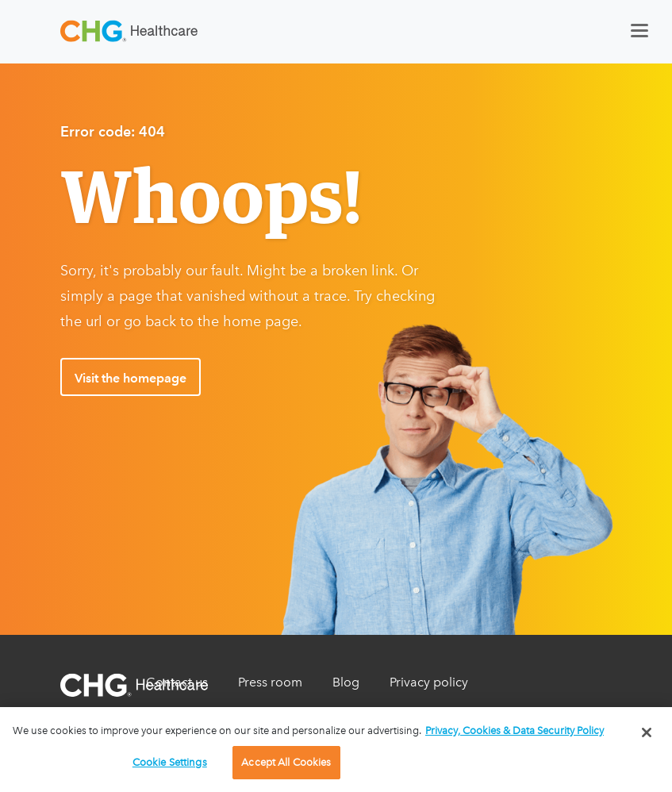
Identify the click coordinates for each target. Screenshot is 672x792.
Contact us (177, 682)
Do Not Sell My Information (225, 714)
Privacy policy (429, 682)
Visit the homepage (131, 378)
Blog (346, 682)
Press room (270, 682)
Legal (349, 714)
